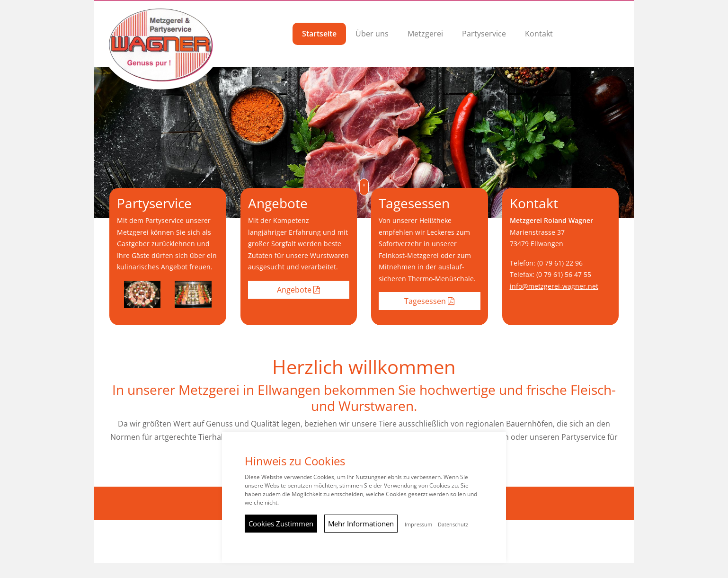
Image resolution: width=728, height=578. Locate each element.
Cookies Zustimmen (281, 524)
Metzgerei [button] (425, 34)
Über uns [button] (372, 34)
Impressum (418, 525)
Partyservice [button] (484, 34)
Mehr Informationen (361, 524)
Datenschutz (453, 525)
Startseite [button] (319, 34)
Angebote (298, 290)
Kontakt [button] (539, 34)
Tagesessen (429, 301)
